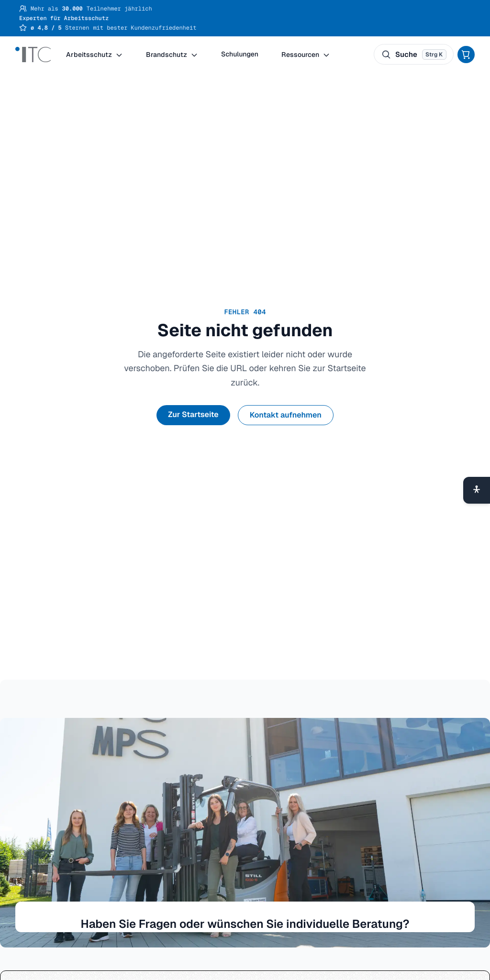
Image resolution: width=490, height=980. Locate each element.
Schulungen (240, 55)
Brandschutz (172, 55)
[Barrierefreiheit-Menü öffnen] (477, 490)
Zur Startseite (193, 414)
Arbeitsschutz (95, 55)
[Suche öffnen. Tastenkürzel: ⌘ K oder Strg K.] (414, 54)
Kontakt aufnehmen (286, 415)
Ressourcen (306, 55)
